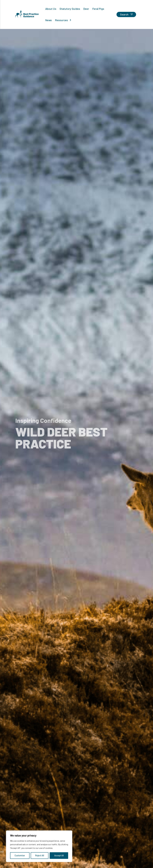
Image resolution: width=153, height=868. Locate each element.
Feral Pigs (98, 9)
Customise (20, 855)
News (49, 20)
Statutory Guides (70, 9)
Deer (86, 9)
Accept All (59, 855)
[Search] (126, 14)
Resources (61, 20)
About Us (51, 9)
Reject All (40, 855)
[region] (39, 846)
